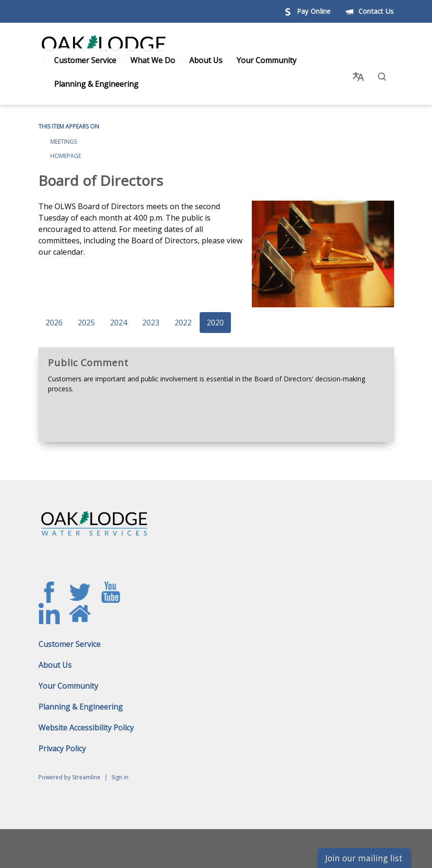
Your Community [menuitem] (258, 60)
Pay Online (307, 11)
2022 (183, 314)
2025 (86, 314)
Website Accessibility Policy (86, 719)
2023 (151, 314)
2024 (119, 314)
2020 (215, 314)
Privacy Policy (62, 739)
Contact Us (370, 11)
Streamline (86, 768)
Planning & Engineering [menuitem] (88, 84)
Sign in (120, 768)
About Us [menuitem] (197, 60)
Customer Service (69, 635)
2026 (54, 314)
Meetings (64, 133)
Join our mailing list (364, 858)
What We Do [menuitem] (144, 60)
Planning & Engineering (81, 698)
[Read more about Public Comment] (216, 386)
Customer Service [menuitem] (77, 60)
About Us (55, 656)
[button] (382, 72)
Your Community (68, 677)
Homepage (66, 147)
